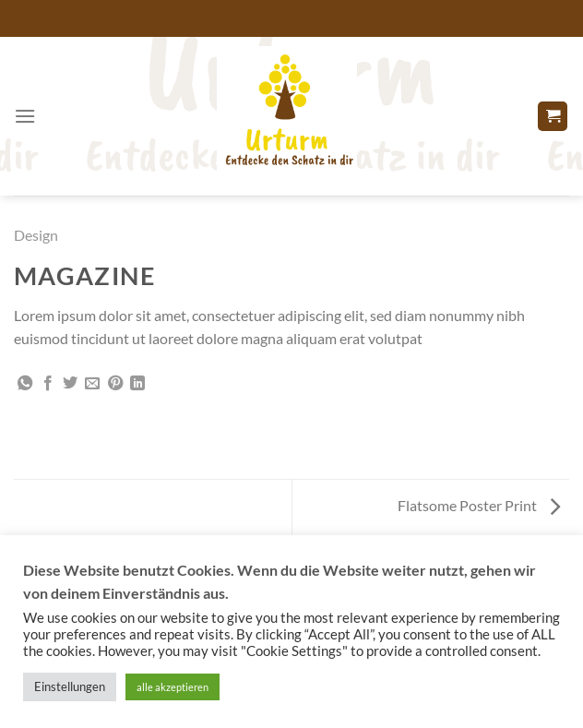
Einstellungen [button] (70, 686)
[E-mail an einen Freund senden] (92, 384)
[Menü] (25, 116)
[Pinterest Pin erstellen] (115, 384)
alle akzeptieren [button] (173, 687)
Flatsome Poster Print (479, 505)
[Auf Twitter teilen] (70, 384)
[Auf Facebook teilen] (48, 384)
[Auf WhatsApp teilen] (25, 384)
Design (36, 235)
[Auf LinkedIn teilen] (137, 384)
